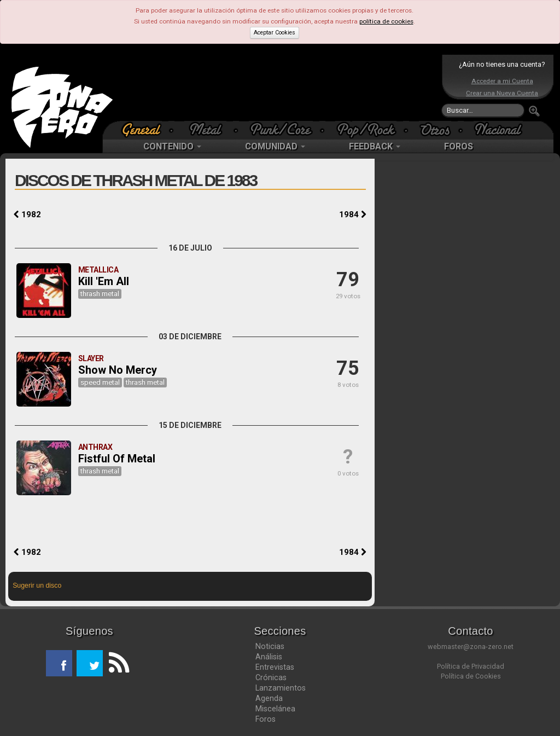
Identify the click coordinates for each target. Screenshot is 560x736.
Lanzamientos (281, 688)
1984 (353, 215)
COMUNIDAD (275, 146)
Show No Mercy (118, 370)
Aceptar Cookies (275, 33)
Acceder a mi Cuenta (502, 81)
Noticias (270, 646)
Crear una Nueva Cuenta (502, 93)
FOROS (459, 146)
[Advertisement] (277, 88)
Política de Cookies (471, 676)
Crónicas (271, 677)
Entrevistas (275, 667)
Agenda (269, 698)
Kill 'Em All (104, 281)
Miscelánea (275, 709)
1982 (27, 215)
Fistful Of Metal (117, 459)
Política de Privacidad (471, 666)
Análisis (269, 657)
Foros (266, 719)
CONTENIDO (172, 146)
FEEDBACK (375, 146)
